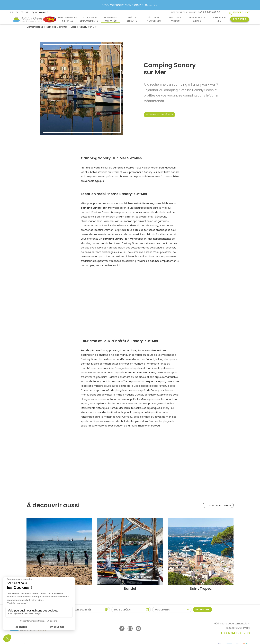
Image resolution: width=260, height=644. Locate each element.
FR (12, 12)
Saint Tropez (201, 589)
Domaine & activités (111, 19)
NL (27, 12)
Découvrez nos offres (154, 19)
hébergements (92, 226)
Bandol (130, 589)
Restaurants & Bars (197, 19)
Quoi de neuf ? (40, 12)
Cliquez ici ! (152, 5)
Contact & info (219, 19)
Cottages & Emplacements (89, 19)
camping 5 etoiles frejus (127, 168)
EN (17, 12)
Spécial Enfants (132, 19)
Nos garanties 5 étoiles (68, 19)
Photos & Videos (175, 19)
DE (22, 12)
